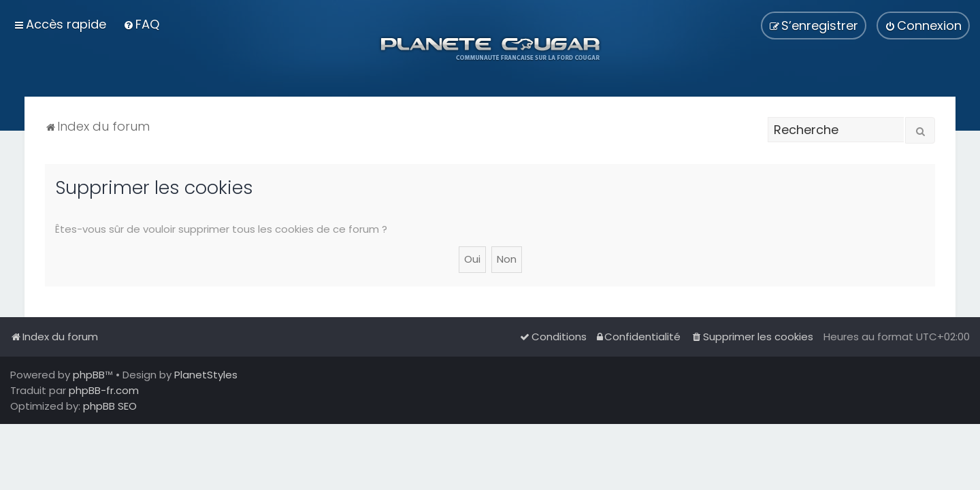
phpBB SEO (110, 406)
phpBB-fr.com (104, 390)
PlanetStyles (206, 375)
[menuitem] (141, 24)
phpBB (89, 375)
